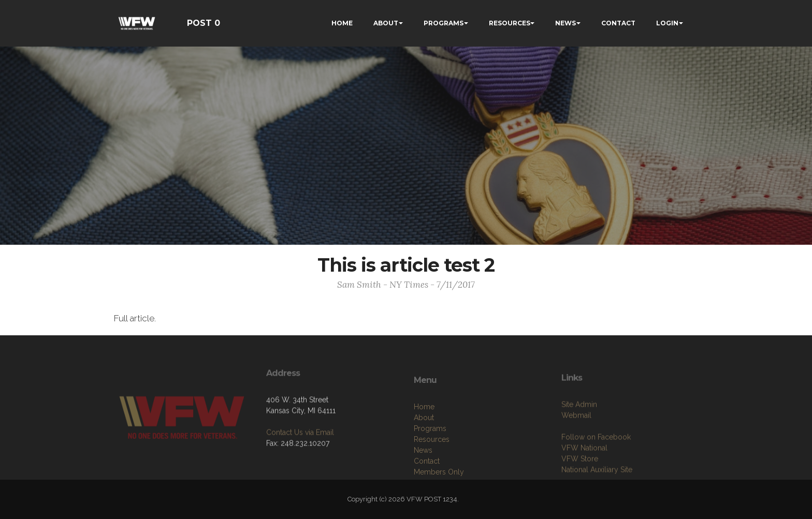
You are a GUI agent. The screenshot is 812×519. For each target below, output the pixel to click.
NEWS (565, 23)
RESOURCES (510, 23)
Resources (432, 478)
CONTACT (618, 23)
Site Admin (579, 439)
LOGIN (667, 23)
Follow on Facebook (596, 472)
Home (424, 446)
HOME (342, 23)
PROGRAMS (444, 23)
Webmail (576, 450)
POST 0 (204, 23)
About (424, 456)
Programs (430, 467)
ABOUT (386, 23)
